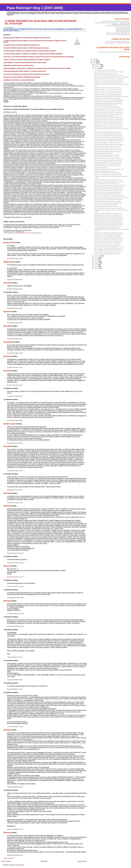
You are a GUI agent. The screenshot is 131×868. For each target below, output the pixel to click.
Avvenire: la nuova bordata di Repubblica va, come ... (109, 247)
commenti (17, 233)
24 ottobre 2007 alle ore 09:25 (15, 259)
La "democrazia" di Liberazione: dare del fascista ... (109, 104)
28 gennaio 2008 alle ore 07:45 (15, 787)
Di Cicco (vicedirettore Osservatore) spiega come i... (109, 187)
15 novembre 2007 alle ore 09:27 (16, 614)
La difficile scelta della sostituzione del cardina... (108, 98)
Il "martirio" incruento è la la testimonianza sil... (107, 166)
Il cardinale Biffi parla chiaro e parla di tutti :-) (107, 228)
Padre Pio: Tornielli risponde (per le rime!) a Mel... (108, 175)
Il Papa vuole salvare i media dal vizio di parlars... (108, 91)
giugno (96, 261)
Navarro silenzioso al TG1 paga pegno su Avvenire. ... (110, 139)
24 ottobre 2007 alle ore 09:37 (15, 280)
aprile (96, 265)
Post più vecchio (82, 861)
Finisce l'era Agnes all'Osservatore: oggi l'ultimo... (108, 213)
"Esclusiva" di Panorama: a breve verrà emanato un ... (110, 144)
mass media (26, 233)
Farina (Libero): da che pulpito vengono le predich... (109, 224)
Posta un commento (9, 858)
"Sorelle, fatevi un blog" (101, 168)
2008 (94, 61)
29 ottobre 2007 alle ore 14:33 (15, 503)
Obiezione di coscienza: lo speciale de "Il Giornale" (109, 123)
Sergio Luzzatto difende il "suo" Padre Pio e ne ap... (109, 125)
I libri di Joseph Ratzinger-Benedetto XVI (118, 42)
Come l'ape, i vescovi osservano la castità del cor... (109, 93)
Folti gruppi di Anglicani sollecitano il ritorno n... (108, 143)
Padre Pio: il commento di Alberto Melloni (106, 205)
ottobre (97, 68)
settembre (97, 256)
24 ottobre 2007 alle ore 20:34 (15, 421)
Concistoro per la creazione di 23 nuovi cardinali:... (109, 162)
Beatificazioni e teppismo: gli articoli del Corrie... (108, 152)
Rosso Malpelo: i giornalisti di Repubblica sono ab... (109, 249)
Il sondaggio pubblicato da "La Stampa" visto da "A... (109, 109)
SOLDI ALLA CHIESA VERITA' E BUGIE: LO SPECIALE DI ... (112, 198)
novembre (97, 67)
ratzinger (34, 233)
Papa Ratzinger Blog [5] (123, 27)
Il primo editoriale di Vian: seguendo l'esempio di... (109, 192)
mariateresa (9, 342)
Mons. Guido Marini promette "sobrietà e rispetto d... (109, 208)
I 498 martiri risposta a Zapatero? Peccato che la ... (109, 190)
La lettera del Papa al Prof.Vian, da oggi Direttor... (108, 194)
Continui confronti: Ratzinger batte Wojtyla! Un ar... (109, 222)
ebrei (21, 233)
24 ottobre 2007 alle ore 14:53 (15, 353)
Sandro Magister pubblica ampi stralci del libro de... (109, 217)
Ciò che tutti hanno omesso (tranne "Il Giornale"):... (109, 150)
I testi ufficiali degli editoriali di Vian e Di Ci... (107, 183)
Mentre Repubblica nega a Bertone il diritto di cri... (108, 250)
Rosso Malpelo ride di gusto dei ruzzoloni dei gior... (109, 120)
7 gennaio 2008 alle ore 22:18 (15, 657)
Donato (8, 506)
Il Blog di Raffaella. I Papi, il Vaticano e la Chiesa (116, 21)
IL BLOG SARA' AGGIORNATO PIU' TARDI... (107, 155)
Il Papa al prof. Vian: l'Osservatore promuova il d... (109, 199)
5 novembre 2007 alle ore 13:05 (15, 563)
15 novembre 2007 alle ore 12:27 (16, 626)
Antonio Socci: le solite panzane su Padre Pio (107, 243)
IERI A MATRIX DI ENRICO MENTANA (105, 105)
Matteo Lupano (10, 424)
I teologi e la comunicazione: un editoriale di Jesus (109, 240)
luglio (96, 259)
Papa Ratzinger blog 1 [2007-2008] (35, 8)
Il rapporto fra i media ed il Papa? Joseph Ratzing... (109, 238)
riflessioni (39, 233)
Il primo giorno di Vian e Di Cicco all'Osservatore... (109, 203)
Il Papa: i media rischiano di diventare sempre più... (109, 118)
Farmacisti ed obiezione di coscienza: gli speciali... (109, 114)
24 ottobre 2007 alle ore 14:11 (15, 339)
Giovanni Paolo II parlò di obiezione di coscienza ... (109, 102)
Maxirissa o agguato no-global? (103, 153)
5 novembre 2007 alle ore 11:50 (15, 553)
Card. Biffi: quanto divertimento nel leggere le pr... (108, 215)
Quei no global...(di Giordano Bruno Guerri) (106, 157)
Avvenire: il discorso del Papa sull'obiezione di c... (108, 95)
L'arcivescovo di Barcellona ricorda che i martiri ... (108, 180)
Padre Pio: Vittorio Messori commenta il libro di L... (109, 226)
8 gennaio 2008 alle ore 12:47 (15, 689)
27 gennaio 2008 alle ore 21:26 (15, 727)
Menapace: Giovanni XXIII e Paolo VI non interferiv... (109, 79)
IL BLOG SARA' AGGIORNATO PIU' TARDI (107, 254)
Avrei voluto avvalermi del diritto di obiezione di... (108, 134)
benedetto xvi (11, 233)
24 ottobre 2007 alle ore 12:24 (15, 308)
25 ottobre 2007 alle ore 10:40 (15, 443)
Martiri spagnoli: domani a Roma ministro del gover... (109, 189)
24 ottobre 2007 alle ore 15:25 (15, 368)
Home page (44, 861)
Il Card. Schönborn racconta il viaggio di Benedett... (109, 137)
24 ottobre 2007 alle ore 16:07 (15, 385)
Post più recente (6, 861)
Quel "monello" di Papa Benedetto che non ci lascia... (109, 75)
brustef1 (8, 283)
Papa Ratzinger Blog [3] (123, 30)
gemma (8, 312)
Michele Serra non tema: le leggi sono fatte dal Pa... (109, 127)
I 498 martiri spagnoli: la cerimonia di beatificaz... (108, 164)
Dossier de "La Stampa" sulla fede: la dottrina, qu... (109, 113)
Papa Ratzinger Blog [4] (123, 29)
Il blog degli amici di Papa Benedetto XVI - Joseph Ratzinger (112, 23)
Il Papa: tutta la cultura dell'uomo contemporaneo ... (109, 234)
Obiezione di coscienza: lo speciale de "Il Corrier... (108, 122)
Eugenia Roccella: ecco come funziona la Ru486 (108, 89)
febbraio (97, 268)
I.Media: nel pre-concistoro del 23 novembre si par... (109, 81)
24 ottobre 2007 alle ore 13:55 (15, 323)
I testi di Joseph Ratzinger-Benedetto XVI (118, 33)
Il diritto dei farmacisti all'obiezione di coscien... (108, 88)
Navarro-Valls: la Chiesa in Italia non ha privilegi (108, 146)
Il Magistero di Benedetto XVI (121, 24)
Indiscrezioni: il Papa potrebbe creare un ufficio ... (108, 201)
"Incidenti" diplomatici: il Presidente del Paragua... (108, 141)
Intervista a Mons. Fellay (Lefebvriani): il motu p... (108, 252)
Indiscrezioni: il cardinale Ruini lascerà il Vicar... (108, 173)
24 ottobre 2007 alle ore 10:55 (15, 289)
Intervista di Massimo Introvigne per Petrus (106, 116)
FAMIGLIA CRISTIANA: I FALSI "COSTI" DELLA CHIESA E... (112, 97)
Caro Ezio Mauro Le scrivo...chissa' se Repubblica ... (109, 100)
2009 (94, 59)
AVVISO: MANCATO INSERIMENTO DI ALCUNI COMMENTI (112, 77)
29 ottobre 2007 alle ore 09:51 (15, 490)
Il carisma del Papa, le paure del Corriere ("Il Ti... (108, 206)
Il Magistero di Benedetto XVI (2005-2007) (117, 26)
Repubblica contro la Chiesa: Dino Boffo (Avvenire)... (109, 219)
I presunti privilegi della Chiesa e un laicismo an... (108, 242)
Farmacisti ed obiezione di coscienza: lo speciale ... (109, 111)
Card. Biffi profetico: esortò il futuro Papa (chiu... (108, 245)
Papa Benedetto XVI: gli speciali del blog (118, 34)
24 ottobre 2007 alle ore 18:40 (15, 396)
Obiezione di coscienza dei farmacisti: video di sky (109, 83)
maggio (97, 263)
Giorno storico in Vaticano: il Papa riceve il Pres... (108, 233)
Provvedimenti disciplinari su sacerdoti (105, 171)
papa (30, 233)
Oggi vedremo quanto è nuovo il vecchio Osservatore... (110, 185)
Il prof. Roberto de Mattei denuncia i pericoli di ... (108, 107)
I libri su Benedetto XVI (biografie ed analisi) (117, 43)
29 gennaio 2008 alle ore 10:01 (15, 855)
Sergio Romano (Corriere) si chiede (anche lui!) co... (109, 220)
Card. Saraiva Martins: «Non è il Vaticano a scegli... (109, 72)
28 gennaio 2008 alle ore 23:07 (15, 829)
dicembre (97, 65)
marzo (96, 267)
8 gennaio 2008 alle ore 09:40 (15, 680)
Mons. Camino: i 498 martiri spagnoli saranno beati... (109, 182)
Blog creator (10, 243)
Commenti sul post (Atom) (16, 865)
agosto (96, 258)
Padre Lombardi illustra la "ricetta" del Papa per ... (108, 160)
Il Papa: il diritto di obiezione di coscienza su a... (108, 148)
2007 (94, 63)
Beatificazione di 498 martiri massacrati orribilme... (109, 159)
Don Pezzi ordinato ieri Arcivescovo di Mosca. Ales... (109, 169)
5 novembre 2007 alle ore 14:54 (15, 587)
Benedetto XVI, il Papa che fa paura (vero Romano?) (109, 196)
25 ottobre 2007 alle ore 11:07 (15, 471)
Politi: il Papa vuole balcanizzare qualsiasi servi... (108, 132)
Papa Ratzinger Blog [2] (123, 32)
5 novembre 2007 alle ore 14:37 (15, 577)
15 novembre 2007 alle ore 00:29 (16, 598)
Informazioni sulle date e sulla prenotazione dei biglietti (114, 52)
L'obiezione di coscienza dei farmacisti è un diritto (108, 135)
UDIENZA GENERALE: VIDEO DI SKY (105, 74)
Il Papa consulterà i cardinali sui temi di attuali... (108, 236)
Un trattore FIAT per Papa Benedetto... (105, 70)
